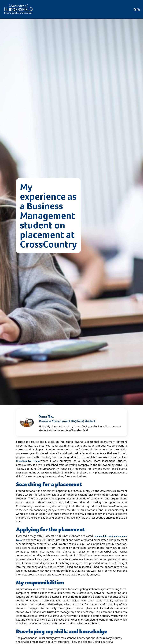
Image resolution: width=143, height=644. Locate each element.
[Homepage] (18, 9)
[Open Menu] (137, 9)
